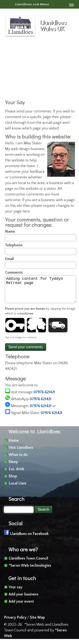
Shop (13, 481)
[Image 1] (15, 330)
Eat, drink (16, 474)
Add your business (23, 599)
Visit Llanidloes (21, 453)
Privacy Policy (15, 623)
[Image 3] (58, 330)
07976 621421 (44, 397)
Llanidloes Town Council (28, 563)
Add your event (21, 607)
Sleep (13, 467)
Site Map (37, 623)
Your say (15, 592)
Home (14, 446)
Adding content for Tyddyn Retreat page (41, 292)
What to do (18, 460)
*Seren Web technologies (30, 571)
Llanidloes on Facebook (29, 539)
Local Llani (17, 488)
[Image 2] (36, 330)
